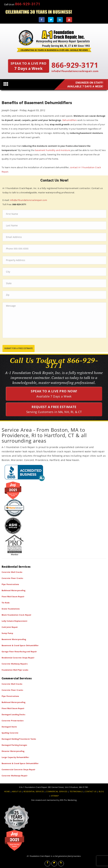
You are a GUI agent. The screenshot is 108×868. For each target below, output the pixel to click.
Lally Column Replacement (14, 621)
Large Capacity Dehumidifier (15, 757)
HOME (7, 791)
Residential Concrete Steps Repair (18, 658)
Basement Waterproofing (14, 639)
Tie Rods (6, 603)
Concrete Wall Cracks (12, 572)
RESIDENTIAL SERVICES (34, 791)
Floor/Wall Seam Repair (13, 596)
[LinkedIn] (60, 20)
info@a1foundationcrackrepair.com (75, 71)
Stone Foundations (11, 609)
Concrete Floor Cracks (12, 578)
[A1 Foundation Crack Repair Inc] (54, 40)
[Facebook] (42, 20)
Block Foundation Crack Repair (17, 615)
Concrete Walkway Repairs (15, 664)
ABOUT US (17, 791)
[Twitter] (51, 20)
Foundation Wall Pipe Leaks (15, 670)
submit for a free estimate (19, 348)
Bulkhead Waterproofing (13, 590)
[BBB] (54, 473)
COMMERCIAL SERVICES (57, 791)
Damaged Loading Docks (13, 714)
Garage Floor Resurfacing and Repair (19, 651)
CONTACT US (91, 791)
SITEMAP (55, 796)
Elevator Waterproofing (13, 751)
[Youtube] (69, 20)
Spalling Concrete (10, 733)
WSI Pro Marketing (68, 800)
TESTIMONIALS (76, 791)
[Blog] (61, 864)
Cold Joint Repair (10, 627)
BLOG (101, 791)
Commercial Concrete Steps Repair (19, 769)
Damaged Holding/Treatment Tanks (19, 739)
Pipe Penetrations (10, 584)
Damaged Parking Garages (14, 745)
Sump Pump (7, 633)
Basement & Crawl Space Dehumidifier (20, 645)
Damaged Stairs (9, 727)
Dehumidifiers (70, 120)
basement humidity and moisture (53, 150)
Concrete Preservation (13, 721)
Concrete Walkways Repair (15, 776)
